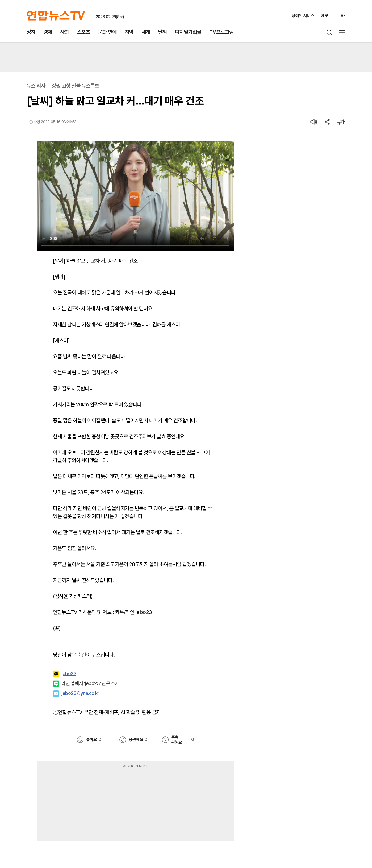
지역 (129, 32)
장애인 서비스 (303, 16)
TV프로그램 (221, 32)
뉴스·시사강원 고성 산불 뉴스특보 (63, 86)
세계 (146, 32)
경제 (48, 32)
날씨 (163, 32)
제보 (325, 16)
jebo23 (65, 674)
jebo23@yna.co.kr (80, 693)
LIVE (342, 16)
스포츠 (83, 32)
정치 (31, 32)
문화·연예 (107, 32)
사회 (64, 32)
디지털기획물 (188, 32)
